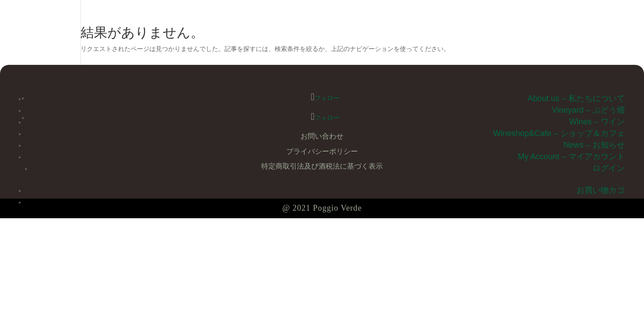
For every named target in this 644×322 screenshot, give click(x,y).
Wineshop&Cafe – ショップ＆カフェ (559, 133)
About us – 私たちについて (576, 98)
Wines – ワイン (597, 122)
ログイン (609, 168)
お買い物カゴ (601, 190)
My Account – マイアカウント (571, 157)
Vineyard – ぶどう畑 (588, 110)
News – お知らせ (594, 145)
